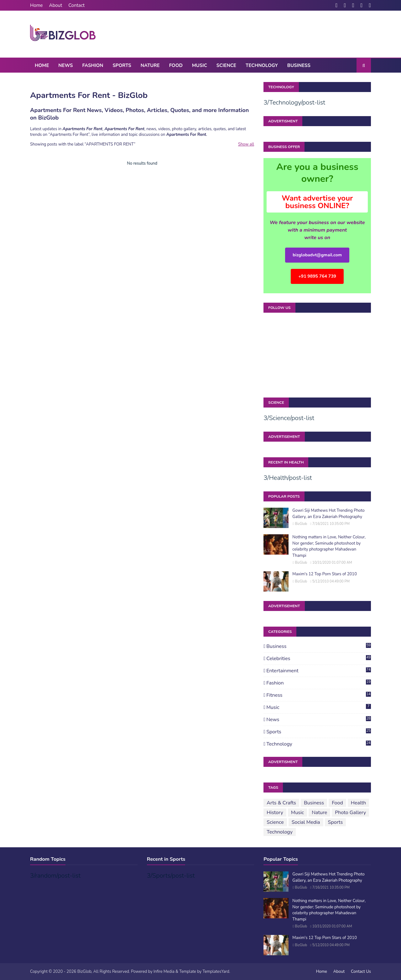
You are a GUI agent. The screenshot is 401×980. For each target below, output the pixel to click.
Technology (319, 744)
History (275, 813)
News (319, 720)
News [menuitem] (65, 65)
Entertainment (319, 671)
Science (275, 822)
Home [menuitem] (42, 65)
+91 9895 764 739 (317, 276)
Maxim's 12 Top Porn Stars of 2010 (325, 574)
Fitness (319, 695)
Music (319, 707)
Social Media (306, 822)
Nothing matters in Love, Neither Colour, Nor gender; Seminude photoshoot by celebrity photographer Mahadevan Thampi (329, 546)
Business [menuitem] (299, 65)
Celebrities (319, 659)
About (56, 5)
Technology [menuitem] (262, 65)
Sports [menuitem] (122, 65)
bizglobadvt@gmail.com (317, 255)
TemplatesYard (216, 972)
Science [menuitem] (226, 65)
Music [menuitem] (200, 65)
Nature (319, 813)
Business (319, 646)
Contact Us (361, 972)
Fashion (319, 683)
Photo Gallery (350, 813)
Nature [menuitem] (150, 65)
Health (359, 803)
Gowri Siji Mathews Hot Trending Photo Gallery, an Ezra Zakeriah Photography (328, 514)
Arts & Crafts (281, 803)
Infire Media (164, 972)
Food (337, 803)
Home (36, 5)
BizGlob (301, 524)
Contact (76, 5)
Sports (319, 732)
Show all (246, 144)
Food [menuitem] (176, 65)
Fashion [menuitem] (93, 65)
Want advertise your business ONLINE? (317, 202)
